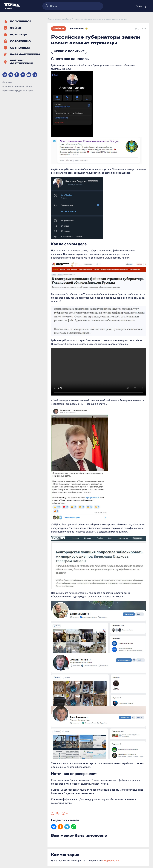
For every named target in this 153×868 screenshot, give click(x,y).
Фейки (59, 29)
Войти (141, 6)
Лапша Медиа (76, 29)
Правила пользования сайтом (17, 86)
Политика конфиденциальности (18, 91)
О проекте (7, 82)
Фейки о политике (69, 51)
